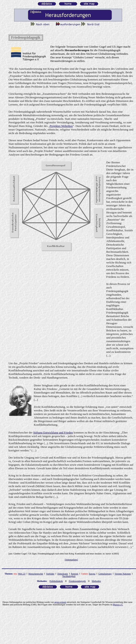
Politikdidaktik (56, 581)
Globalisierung (105, 574)
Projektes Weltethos (61, 126)
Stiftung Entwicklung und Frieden (53, 432)
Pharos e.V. (118, 605)
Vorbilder (50, 574)
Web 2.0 (22, 574)
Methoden (96, 581)
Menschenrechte (36, 574)
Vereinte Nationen (123, 574)
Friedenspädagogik (77, 581)
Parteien (75, 574)
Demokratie (63, 574)
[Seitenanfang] (71, 560)
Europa (92, 574)
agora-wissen (60, 602)
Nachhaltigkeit (69, 576)
